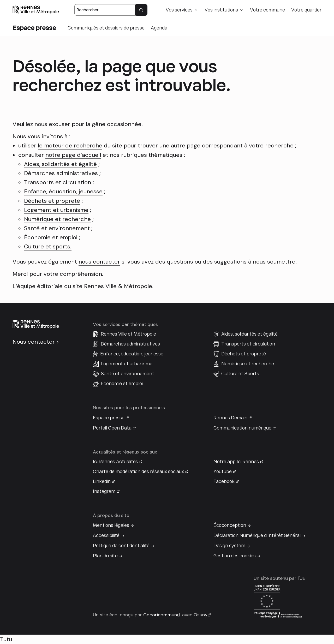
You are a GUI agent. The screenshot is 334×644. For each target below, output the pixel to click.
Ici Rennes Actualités (115, 462)
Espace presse (109, 418)
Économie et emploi (51, 237)
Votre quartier (306, 10)
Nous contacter (34, 342)
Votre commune (267, 10)
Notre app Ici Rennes (236, 462)
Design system (229, 546)
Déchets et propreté (52, 201)
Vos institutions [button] (221, 10)
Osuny (201, 615)
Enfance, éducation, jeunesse (63, 191)
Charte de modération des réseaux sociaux (138, 472)
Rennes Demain (230, 418)
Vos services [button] (179, 10)
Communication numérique (242, 428)
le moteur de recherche (70, 145)
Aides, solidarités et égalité (60, 164)
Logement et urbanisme (56, 210)
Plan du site (105, 556)
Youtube (223, 472)
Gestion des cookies (235, 556)
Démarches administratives (61, 173)
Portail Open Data (112, 428)
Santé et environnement (57, 228)
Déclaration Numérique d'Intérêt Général (257, 535)
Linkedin (102, 481)
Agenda (159, 28)
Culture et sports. (48, 246)
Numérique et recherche (57, 219)
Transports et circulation (58, 182)
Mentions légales (111, 525)
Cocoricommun (160, 615)
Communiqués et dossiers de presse (106, 28)
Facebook (224, 481)
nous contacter (99, 262)
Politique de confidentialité (121, 546)
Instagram (104, 491)
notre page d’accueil (73, 155)
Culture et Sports (240, 374)
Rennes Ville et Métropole (128, 334)
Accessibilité (106, 535)
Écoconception (230, 525)
